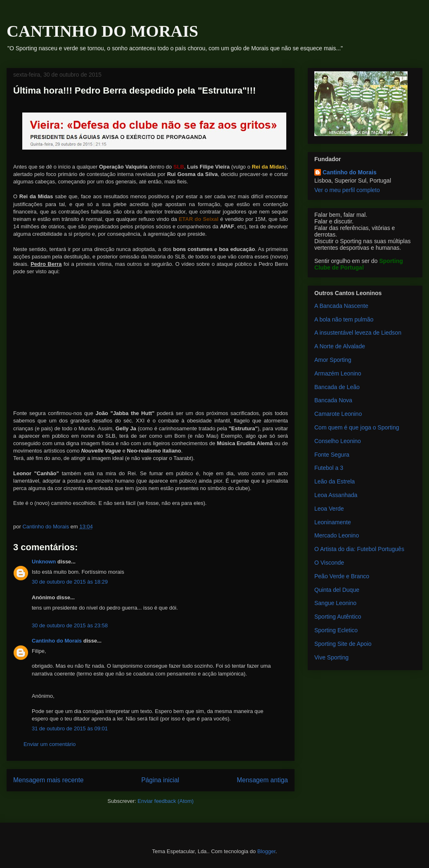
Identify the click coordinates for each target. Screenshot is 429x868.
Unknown (44, 562)
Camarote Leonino (338, 414)
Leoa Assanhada (336, 495)
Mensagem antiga (262, 780)
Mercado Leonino (337, 535)
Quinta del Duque (337, 590)
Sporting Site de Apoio (343, 644)
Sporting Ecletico (336, 630)
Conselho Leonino (338, 441)
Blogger (266, 851)
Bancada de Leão (337, 387)
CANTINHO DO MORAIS (102, 31)
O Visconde (329, 563)
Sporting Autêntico (338, 617)
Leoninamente (333, 522)
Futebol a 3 (329, 468)
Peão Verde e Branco (342, 576)
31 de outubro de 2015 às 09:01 (70, 728)
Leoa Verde (329, 509)
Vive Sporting (331, 657)
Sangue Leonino (335, 603)
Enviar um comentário (49, 744)
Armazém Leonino (338, 373)
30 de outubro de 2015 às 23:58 (70, 625)
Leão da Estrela (335, 481)
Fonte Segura (332, 455)
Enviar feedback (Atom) (166, 801)
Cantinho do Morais (57, 641)
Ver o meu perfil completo (347, 190)
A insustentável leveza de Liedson (358, 333)
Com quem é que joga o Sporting (357, 427)
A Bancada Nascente (341, 306)
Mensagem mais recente (48, 780)
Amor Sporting (333, 360)
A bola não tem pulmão (344, 319)
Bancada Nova (333, 400)
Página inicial (160, 780)
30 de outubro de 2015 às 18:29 (70, 582)
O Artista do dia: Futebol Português (359, 549)
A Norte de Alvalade (340, 346)
